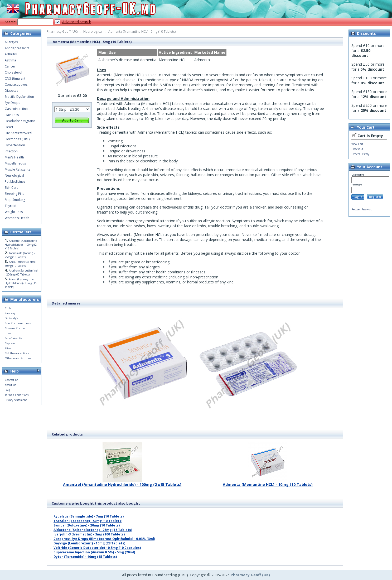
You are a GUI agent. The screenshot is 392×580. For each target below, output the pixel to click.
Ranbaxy (10, 313)
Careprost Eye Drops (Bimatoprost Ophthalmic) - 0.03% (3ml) (104, 539)
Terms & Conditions (17, 395)
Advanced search (77, 22)
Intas (8, 333)
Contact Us (11, 380)
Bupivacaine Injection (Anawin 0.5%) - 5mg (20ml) (94, 552)
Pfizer (8, 348)
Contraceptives (16, 84)
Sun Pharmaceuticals (18, 323)
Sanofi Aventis (13, 338)
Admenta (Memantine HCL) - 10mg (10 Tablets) (268, 482)
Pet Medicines (15, 182)
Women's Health (17, 218)
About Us (10, 385)
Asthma (10, 60)
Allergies (11, 42)
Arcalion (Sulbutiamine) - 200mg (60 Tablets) (21, 272)
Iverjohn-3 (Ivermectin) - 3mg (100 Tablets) (89, 534)
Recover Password (362, 209)
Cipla (8, 308)
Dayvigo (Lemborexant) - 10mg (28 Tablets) (89, 543)
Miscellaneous (15, 163)
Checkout (357, 149)
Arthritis (11, 54)
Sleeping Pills (14, 194)
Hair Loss (12, 115)
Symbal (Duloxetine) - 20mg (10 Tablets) (87, 525)
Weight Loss (14, 212)
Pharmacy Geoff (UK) (62, 32)
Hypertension (15, 145)
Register (375, 197)
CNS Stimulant (15, 78)
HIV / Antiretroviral (18, 133)
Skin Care (12, 188)
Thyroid (11, 206)
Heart (9, 127)
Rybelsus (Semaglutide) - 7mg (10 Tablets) (89, 516)
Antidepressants (17, 48)
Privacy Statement (16, 400)
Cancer (10, 66)
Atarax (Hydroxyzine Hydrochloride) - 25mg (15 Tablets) (21, 283)
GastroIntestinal (17, 109)
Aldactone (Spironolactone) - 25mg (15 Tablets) (93, 530)
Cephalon (11, 343)
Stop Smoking (15, 200)
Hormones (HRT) (17, 139)
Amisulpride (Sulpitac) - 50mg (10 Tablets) (21, 264)
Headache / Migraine (20, 121)
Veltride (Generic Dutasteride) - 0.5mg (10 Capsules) (97, 548)
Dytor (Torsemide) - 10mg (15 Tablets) (85, 557)
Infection (11, 151)
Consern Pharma (15, 328)
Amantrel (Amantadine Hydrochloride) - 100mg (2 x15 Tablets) (122, 482)
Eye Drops (12, 103)
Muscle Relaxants (17, 169)
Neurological (93, 32)
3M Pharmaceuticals (17, 353)
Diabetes (11, 91)
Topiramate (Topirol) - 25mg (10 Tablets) (20, 255)
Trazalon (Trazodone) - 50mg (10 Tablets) (88, 521)
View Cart (357, 144)
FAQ (7, 390)
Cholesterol (13, 72)
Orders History (360, 154)
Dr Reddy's (11, 318)
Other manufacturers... (19, 358)
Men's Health (14, 157)
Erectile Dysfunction (19, 97)
